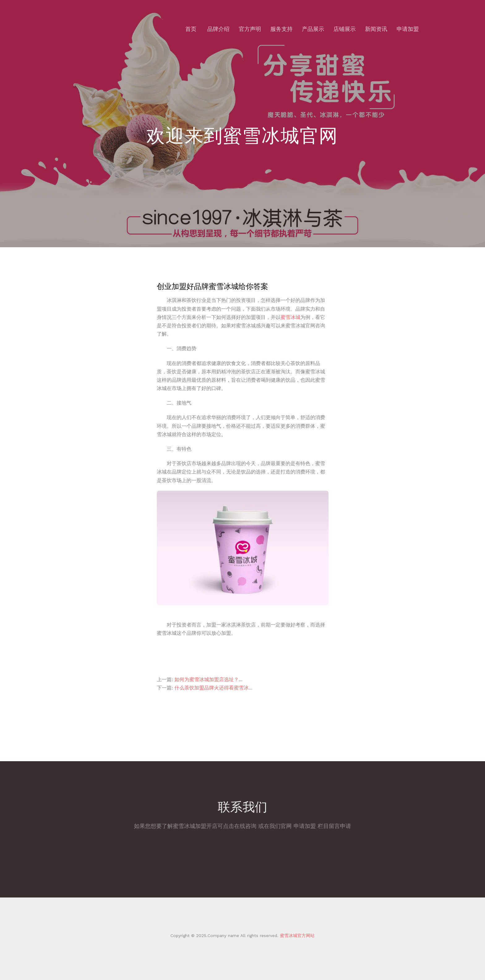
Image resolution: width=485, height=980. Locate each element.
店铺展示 (345, 29)
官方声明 (250, 29)
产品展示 (313, 29)
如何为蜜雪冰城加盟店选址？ (207, 679)
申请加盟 (408, 29)
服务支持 (281, 29)
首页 (191, 29)
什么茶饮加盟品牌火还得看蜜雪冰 (212, 688)
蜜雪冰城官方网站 (296, 935)
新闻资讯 (376, 29)
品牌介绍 (218, 29)
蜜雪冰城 (290, 317)
